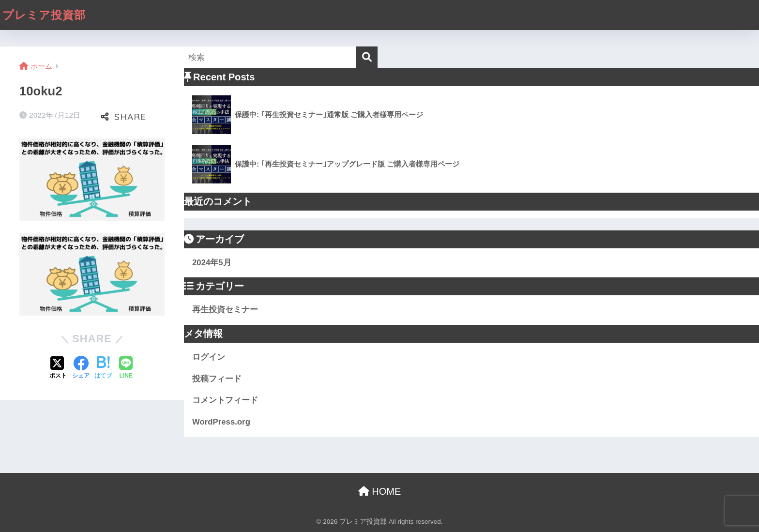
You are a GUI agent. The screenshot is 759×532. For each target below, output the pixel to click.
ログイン (209, 357)
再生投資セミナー (225, 310)
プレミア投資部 (44, 15)
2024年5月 (212, 263)
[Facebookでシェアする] (81, 368)
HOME (380, 491)
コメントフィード (225, 400)
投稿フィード (217, 379)
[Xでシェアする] (58, 368)
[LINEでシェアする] (126, 368)
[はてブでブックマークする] (103, 368)
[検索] (367, 57)
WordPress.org (221, 422)
